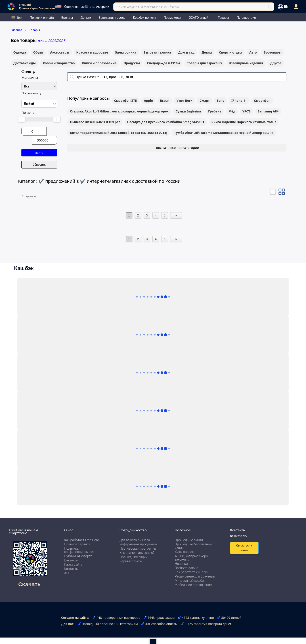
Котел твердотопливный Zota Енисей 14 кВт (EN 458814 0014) (118, 133)
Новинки (181, 564)
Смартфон (262, 101)
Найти (39, 153)
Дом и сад (186, 52)
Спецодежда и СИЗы (163, 63)
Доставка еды (25, 63)
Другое (276, 63)
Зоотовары (273, 52)
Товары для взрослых (205, 63)
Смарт (204, 101)
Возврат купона (187, 568)
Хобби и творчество (59, 63)
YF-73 (246, 111)
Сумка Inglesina (188, 111)
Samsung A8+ (268, 111)
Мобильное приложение (193, 585)
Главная (19, 30)
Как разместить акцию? (137, 553)
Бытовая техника (157, 52)
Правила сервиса (77, 544)
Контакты (71, 569)
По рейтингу (31, 93)
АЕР (67, 573)
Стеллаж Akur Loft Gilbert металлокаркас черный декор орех (119, 111)
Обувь (38, 52)
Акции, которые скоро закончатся (191, 558)
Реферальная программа (138, 544)
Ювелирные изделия (246, 63)
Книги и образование (99, 63)
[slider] (22, 119)
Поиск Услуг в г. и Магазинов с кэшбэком (148, 7)
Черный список (131, 561)
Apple (148, 101)
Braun (165, 101)
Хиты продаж (185, 552)
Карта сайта (73, 565)
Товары (35, 30)
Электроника (126, 52)
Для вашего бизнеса (135, 540)
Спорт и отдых (231, 52)
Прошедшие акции (133, 557)
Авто (253, 52)
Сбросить (39, 164)
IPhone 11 (239, 101)
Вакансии (71, 560)
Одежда (20, 52)
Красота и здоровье (92, 52)
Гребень (215, 111)
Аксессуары (60, 52)
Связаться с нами (244, 548)
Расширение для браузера (195, 576)
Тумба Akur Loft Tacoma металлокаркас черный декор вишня (224, 133)
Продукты (132, 63)
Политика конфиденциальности (80, 550)
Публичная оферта (78, 556)
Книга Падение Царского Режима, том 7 (244, 122)
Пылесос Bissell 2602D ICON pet (95, 122)
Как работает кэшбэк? (192, 572)
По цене (28, 112)
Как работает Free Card (82, 540)
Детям (207, 52)
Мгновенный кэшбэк (190, 581)
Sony (220, 101)
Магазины (30, 77)
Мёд (232, 111)
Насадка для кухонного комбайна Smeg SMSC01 (166, 122)
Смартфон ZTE (126, 101)
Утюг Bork (184, 101)
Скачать (29, 584)
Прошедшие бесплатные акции (193, 546)
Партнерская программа (138, 548)
